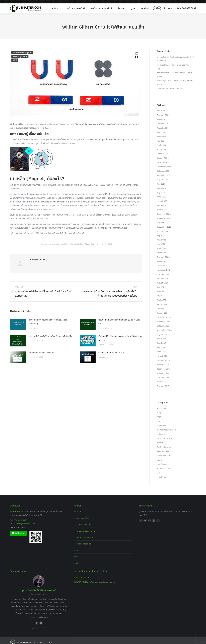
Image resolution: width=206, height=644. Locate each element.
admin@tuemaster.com (25, 520)
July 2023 (161, 180)
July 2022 (161, 232)
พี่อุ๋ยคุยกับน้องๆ (163, 448)
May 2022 (161, 241)
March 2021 (162, 301)
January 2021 (163, 309)
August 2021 (162, 279)
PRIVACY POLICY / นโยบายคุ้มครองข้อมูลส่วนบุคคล (95, 578)
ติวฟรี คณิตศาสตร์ (164, 444)
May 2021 (161, 292)
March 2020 (162, 352)
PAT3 (159, 418)
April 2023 (161, 193)
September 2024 (164, 120)
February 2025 (163, 112)
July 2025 (161, 107)
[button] (33, 625)
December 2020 (164, 314)
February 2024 (163, 150)
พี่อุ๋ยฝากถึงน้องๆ (164, 452)
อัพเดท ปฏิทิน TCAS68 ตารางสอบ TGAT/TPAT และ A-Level (120, 335)
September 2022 (164, 223)
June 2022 (161, 236)
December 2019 (164, 365)
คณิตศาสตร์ (162, 431)
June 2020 (161, 340)
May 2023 (161, 189)
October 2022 (163, 219)
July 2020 (161, 335)
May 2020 (161, 344)
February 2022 (163, 254)
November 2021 (164, 266)
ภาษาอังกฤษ (162, 461)
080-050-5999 (20, 517)
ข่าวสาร (77, 547)
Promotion (161, 422)
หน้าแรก (78, 508)
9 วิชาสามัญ (162, 405)
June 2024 (161, 133)
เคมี (158, 469)
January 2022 (163, 258)
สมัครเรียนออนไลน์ (85, 521)
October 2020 (163, 322)
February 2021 (163, 305)
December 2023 (164, 159)
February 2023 (163, 202)
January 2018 (163, 378)
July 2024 (161, 129)
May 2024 (161, 137)
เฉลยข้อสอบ (162, 474)
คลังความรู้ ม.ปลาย (20, 53)
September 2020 (164, 327)
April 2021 (161, 297)
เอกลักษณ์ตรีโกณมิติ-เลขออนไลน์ (42, 349)
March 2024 (162, 146)
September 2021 (164, 275)
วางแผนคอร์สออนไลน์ (86, 527)
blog (159, 409)
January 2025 (163, 116)
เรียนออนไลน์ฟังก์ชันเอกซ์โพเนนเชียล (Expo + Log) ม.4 (119, 318)
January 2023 (163, 206)
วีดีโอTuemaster (163, 465)
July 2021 (161, 284)
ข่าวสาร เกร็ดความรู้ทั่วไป (22, 49)
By (95, 241)
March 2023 (162, 198)
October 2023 (163, 167)
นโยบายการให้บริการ (82, 573)
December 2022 (164, 211)
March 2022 (162, 249)
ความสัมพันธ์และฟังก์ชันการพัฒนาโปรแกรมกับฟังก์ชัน (50, 333)
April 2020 (162, 348)
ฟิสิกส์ (15, 57)
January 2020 (163, 361)
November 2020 (164, 318)
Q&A (76, 553)
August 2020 (163, 331)
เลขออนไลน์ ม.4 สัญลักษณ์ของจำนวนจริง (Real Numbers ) (48, 318)
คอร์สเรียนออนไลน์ (82, 515)
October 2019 (163, 374)
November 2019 (164, 370)
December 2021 (164, 262)
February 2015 (163, 383)
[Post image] (18, 321)
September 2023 (164, 172)
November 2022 (164, 215)
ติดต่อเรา (78, 560)
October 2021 (163, 271)
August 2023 (162, 176)
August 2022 (163, 228)
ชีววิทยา (160, 439)
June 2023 (161, 185)
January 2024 (163, 155)
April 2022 (162, 245)
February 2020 (163, 357)
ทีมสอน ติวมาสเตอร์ (85, 534)
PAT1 (159, 413)
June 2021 (161, 288)
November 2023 (164, 163)
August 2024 (163, 124)
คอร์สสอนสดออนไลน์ (83, 540)
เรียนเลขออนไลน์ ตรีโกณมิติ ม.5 (111, 349)
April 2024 (162, 142)
